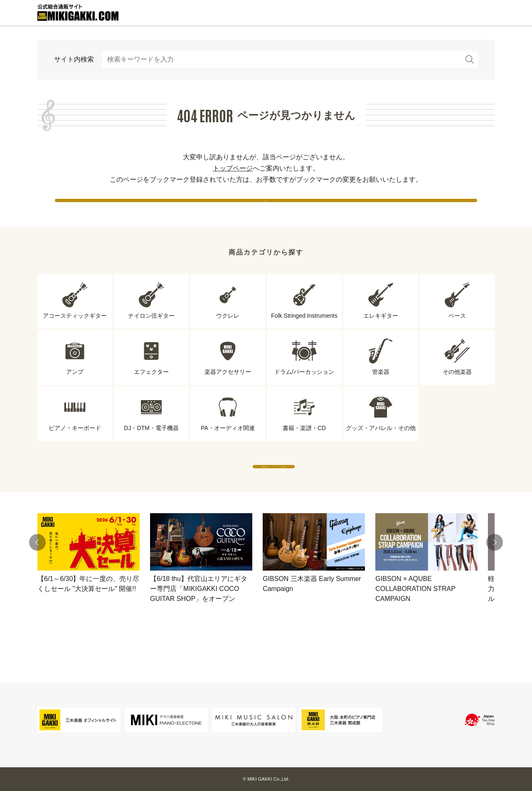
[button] (37, 575)
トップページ (233, 168)
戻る (266, 208)
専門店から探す (189, 491)
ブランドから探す (343, 491)
